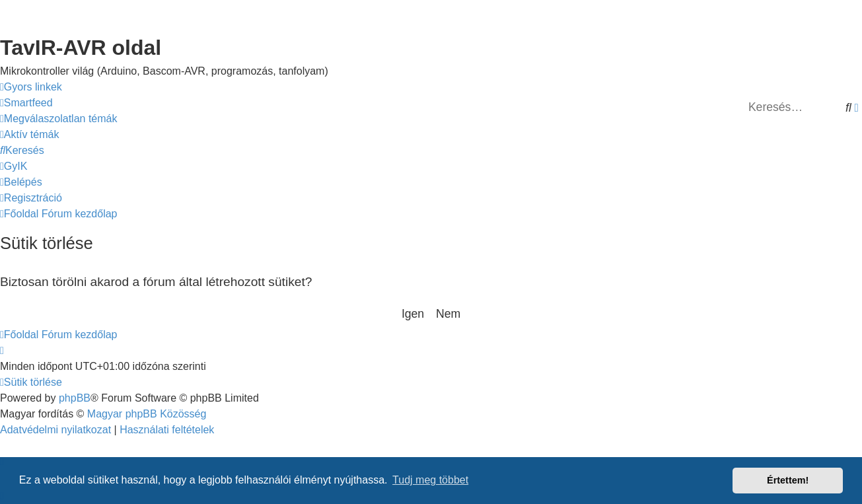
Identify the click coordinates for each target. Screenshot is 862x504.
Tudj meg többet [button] (430, 480)
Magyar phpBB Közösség (147, 414)
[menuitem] (26, 103)
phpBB (75, 398)
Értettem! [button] (788, 480)
